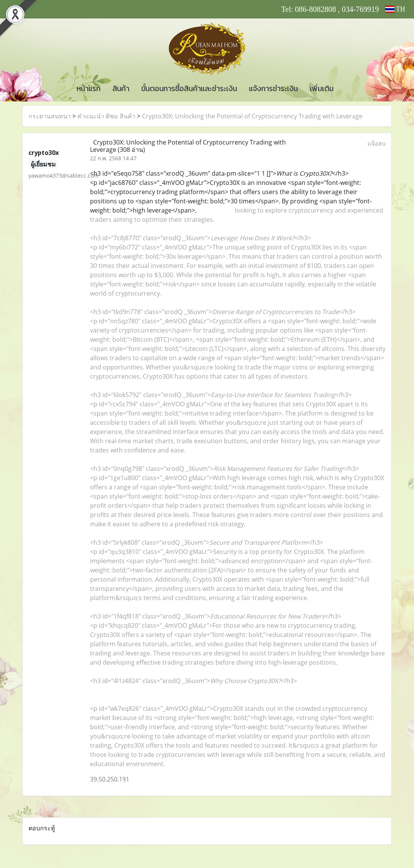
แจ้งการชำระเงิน (273, 88)
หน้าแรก (88, 88)
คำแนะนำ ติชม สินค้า (106, 116)
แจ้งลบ (376, 143)
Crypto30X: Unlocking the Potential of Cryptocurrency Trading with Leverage (252, 116)
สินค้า (121, 88)
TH (395, 9)
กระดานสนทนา (50, 116)
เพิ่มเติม (322, 88)
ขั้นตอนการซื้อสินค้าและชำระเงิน (189, 88)
